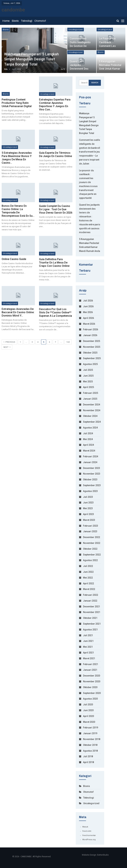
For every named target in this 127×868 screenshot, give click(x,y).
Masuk (85, 827)
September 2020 (92, 693)
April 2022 (88, 583)
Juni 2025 (88, 376)
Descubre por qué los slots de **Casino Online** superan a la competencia (55, 312)
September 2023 (92, 485)
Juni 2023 (88, 503)
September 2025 (92, 358)
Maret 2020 (89, 722)
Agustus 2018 (90, 751)
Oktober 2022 (90, 549)
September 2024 (92, 422)
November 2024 (92, 410)
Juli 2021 (88, 635)
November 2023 (92, 474)
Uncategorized (75, 30)
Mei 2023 (88, 508)
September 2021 (92, 624)
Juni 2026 (88, 306)
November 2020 (92, 681)
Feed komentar (89, 835)
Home (6, 21)
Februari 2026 (91, 329)
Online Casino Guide (14, 259)
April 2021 (88, 653)
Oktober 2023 (90, 480)
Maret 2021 (89, 658)
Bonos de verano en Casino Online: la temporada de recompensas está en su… (18, 211)
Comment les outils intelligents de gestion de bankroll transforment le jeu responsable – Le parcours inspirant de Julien (90, 152)
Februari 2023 (91, 526)
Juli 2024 (88, 433)
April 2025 (88, 387)
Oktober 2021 (90, 618)
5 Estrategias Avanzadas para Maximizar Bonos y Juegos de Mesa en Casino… (17, 158)
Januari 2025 (90, 399)
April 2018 (88, 762)
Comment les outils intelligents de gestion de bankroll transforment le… (81, 46)
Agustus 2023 (90, 491)
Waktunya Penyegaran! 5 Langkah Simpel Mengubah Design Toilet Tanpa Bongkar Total (32, 59)
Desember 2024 (92, 405)
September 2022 (92, 555)
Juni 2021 (88, 641)
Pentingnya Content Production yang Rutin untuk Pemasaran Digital (17, 103)
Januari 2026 (90, 335)
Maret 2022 (89, 589)
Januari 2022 (90, 601)
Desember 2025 (92, 341)
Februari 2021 (91, 664)
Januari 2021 (90, 670)
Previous (9, 342)
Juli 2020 (88, 705)
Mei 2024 (88, 439)
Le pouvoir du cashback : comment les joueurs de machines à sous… (111, 46)
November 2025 (92, 347)
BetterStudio (103, 855)
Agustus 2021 (90, 630)
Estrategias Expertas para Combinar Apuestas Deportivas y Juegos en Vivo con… (55, 105)
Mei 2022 (88, 578)
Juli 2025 (88, 370)
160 (68, 342)
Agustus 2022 (90, 560)
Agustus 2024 (90, 428)
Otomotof (40, 21)
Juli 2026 (88, 301)
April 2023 (88, 514)
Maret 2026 (89, 324)
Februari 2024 (91, 456)
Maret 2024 (89, 451)
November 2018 (92, 739)
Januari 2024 (90, 462)
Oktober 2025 (90, 353)
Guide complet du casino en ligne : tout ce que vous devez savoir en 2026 (56, 209)
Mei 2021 (88, 647)
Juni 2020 (88, 710)
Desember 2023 (92, 468)
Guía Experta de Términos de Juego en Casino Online (55, 154)
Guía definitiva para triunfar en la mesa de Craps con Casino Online (54, 263)
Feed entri (87, 831)
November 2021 (92, 612)
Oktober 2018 (90, 745)
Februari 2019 (91, 728)
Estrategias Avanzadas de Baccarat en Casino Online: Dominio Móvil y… (18, 312)
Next (7, 347)
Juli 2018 (88, 756)
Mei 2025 (88, 382)
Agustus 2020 (90, 699)
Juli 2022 (88, 566)
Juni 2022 (88, 572)
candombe (13, 10)
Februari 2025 (91, 393)
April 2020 (88, 716)
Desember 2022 (92, 537)
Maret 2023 (89, 520)
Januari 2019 (90, 733)
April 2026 (88, 318)
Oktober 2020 (90, 687)
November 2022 (92, 543)
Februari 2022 (91, 595)
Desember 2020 (92, 676)
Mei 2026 (88, 312)
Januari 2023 (90, 531)
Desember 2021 (92, 607)
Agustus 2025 (90, 364)
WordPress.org (89, 840)
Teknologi (27, 21)
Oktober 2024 (90, 416)
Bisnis (15, 21)
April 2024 (88, 445)
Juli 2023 (88, 497)
